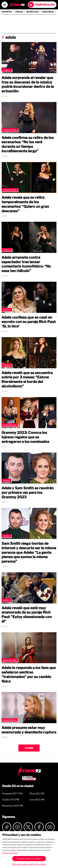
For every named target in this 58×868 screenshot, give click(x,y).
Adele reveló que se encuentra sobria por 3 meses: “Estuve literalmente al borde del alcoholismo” (27, 379)
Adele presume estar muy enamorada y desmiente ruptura (29, 730)
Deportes (7, 12)
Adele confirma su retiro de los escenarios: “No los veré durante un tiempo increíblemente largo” (28, 144)
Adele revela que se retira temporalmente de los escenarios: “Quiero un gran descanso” (25, 204)
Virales (19, 12)
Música (7, 70)
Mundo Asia (32, 12)
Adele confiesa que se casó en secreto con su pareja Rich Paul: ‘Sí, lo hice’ (29, 322)
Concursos (48, 12)
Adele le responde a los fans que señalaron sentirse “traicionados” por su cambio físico (29, 674)
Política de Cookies (10, 853)
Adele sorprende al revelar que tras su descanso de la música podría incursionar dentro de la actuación (28, 84)
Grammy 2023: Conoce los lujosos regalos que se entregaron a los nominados (25, 437)
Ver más (29, 748)
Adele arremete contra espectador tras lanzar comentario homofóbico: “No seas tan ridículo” (26, 264)
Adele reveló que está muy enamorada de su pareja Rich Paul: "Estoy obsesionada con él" (27, 615)
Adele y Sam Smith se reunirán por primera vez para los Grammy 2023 (28, 493)
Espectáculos (10, 130)
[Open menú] (5, 5)
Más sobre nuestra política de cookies (29, 864)
